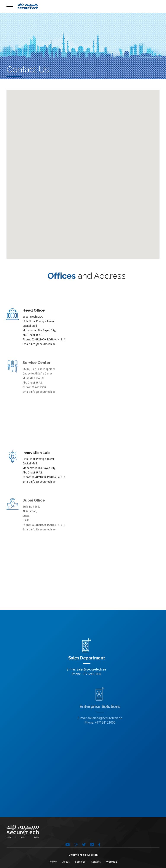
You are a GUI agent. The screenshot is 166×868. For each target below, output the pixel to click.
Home (53, 862)
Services (80, 862)
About (66, 862)
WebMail (111, 862)
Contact (96, 862)
